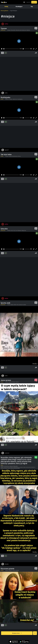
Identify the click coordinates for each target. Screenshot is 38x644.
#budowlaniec (15, 156)
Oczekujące (19, 6)
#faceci (18, 570)
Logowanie (28, 2)
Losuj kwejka (35, 634)
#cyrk (12, 230)
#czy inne (15, 230)
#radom (17, 382)
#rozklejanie (20, 99)
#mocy (19, 156)
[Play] (2, 49)
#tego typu (24, 230)
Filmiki (2, 99)
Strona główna (4, 11)
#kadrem (28, 30)
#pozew (11, 466)
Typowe (4, 28)
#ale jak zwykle (19, 30)
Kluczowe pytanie (7, 569)
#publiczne (15, 99)
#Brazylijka (16, 466)
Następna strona (17, 633)
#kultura (14, 570)
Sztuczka (4, 229)
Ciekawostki (3, 30)
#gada (12, 305)
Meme (2, 465)
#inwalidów (13, 30)
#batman (7, 99)
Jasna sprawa (6, 380)
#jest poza (24, 30)
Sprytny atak (6, 303)
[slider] (11, 49)
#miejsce (9, 30)
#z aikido (24, 305)
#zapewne (20, 230)
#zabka (10, 156)
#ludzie (10, 382)
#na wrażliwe (20, 305)
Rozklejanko (6, 97)
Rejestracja (34, 2)
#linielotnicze (7, 466)
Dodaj (6, 6)
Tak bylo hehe (6, 154)
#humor (7, 382)
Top (32, 6)
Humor (2, 382)
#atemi (15, 305)
